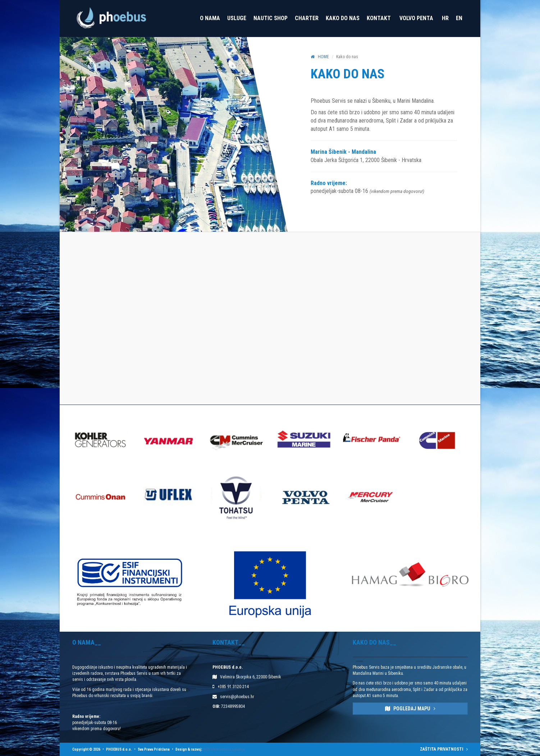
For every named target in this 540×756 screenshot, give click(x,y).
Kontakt (379, 18)
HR (445, 18)
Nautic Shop (271, 18)
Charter (307, 18)
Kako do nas (343, 18)
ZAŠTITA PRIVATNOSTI (444, 749)
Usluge (237, 18)
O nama (210, 18)
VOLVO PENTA (416, 18)
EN (459, 18)
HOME (320, 57)
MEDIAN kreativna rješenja (224, 749)
